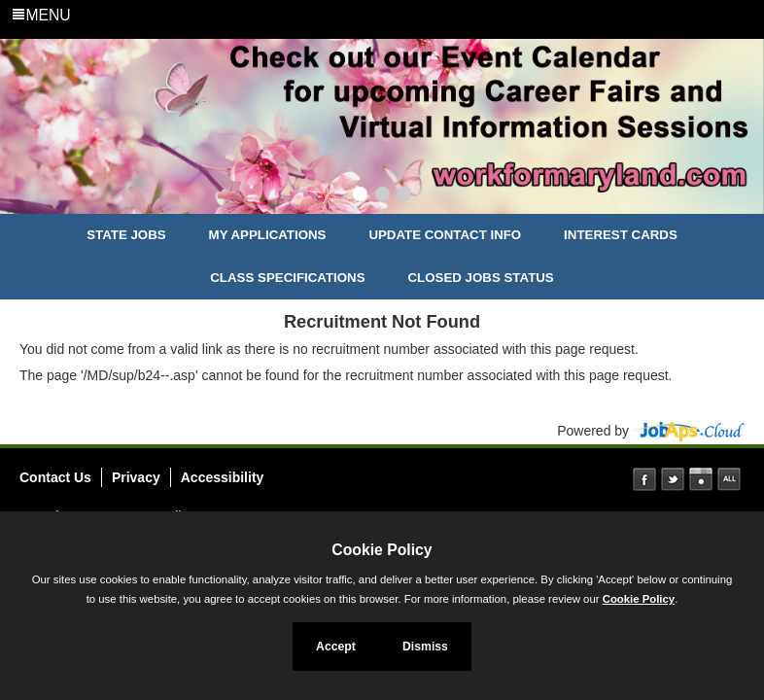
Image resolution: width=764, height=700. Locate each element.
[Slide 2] (382, 196)
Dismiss (425, 647)
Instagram (701, 479)
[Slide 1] (360, 196)
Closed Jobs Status (481, 278)
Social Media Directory (729, 479)
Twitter (673, 479)
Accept (336, 647)
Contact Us (55, 477)
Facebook (644, 479)
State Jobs (126, 235)
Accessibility (223, 477)
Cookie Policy (382, 550)
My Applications (268, 235)
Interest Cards (621, 235)
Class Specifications (287, 278)
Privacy (136, 477)
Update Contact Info (445, 235)
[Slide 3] (404, 196)
